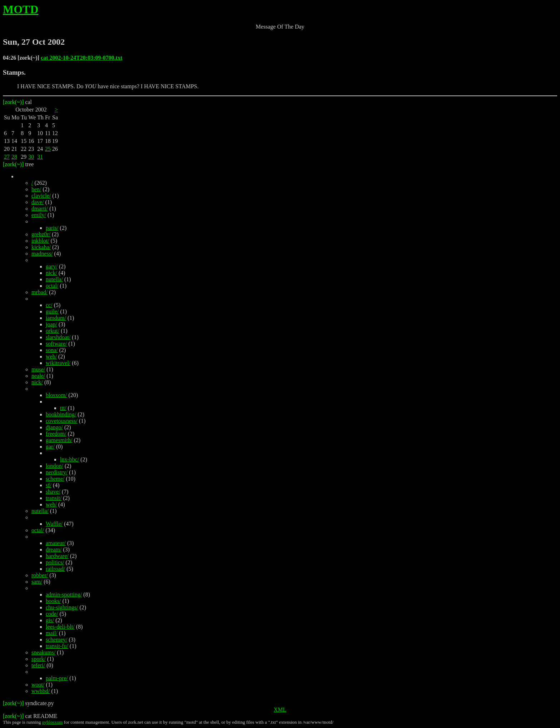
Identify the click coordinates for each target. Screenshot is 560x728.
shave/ (53, 492)
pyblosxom (52, 722)
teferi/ (38, 665)
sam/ (37, 582)
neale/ (38, 376)
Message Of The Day (280, 27)
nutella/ (54, 279)
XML (280, 710)
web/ (51, 356)
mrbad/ (39, 292)
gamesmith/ (59, 440)
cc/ (49, 305)
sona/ (52, 350)
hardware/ (57, 556)
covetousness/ (62, 421)
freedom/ (56, 434)
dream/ (54, 549)
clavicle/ (41, 196)
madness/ (42, 254)
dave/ (38, 202)
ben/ (36, 189)
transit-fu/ (57, 646)
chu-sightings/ (62, 607)
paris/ (52, 228)
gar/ (50, 447)
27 (7, 157)
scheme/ (55, 479)
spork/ (39, 659)
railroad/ (55, 569)
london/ (54, 466)
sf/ (49, 485)
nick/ (51, 273)
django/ (54, 427)
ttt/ (63, 408)
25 (48, 149)
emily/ (39, 215)
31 (40, 157)
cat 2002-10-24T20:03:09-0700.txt (81, 58)
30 (31, 157)
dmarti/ (40, 209)
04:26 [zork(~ (19, 58)
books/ (53, 601)
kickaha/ (41, 247)
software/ (56, 344)
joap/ (51, 324)
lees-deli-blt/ (60, 627)
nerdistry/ (57, 472)
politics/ (55, 562)
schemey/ (56, 640)
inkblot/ (40, 241)
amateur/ (56, 543)
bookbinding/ (61, 414)
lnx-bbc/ (69, 459)
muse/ (38, 369)
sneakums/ (44, 652)
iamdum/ (56, 318)
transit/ (54, 498)
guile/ (52, 311)
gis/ (50, 620)
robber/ (40, 575)
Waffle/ (54, 524)
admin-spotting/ (64, 595)
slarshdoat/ (58, 337)
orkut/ (52, 331)
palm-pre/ (57, 678)
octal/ (52, 286)
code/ (52, 614)
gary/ (52, 266)
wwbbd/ (41, 691)
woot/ (38, 685)
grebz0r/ (41, 234)
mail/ (52, 633)
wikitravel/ (58, 363)
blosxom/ (56, 395)
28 (14, 157)
